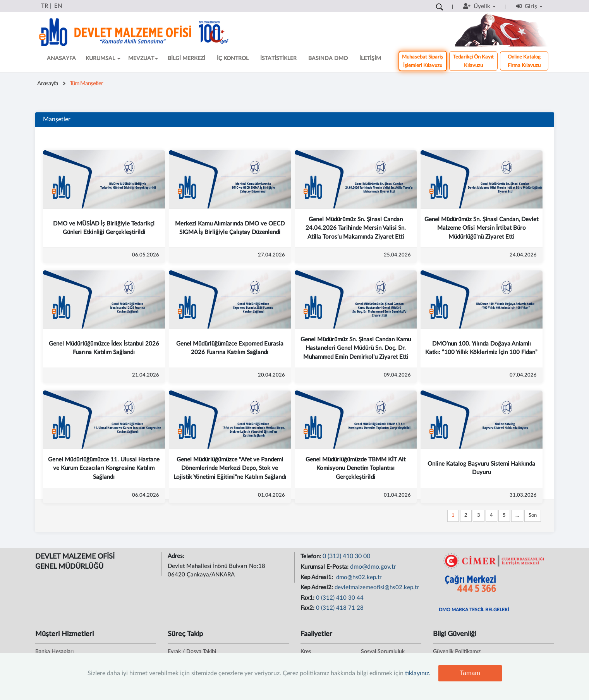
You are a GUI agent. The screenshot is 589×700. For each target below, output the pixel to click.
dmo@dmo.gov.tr (373, 567)
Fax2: (308, 608)
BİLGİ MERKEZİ (186, 58)
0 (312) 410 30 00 (346, 556)
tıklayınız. (418, 673)
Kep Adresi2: (318, 587)
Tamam (470, 673)
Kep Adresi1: (318, 577)
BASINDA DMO (328, 58)
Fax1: (308, 598)
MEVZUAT (143, 58)
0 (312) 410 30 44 (340, 598)
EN (58, 6)
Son (533, 515)
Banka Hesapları (54, 652)
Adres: (177, 556)
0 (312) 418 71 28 (340, 608)
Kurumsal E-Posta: (325, 567)
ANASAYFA (61, 58)
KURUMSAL (103, 58)
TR (45, 6)
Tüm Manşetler (86, 83)
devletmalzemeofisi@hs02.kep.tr (377, 587)
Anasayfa (48, 83)
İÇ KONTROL (233, 58)
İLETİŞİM (370, 58)
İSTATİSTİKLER (278, 58)
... (517, 515)
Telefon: (312, 556)
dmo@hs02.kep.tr (358, 577)
